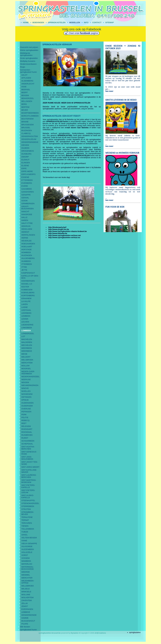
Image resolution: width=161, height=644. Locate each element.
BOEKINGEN (38, 22)
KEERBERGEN (28, 281)
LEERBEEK (26, 313)
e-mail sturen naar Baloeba (77, 128)
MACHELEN (27, 339)
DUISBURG (26, 154)
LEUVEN (25, 322)
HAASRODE (27, 214)
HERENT (25, 232)
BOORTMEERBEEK (30, 113)
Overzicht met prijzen (29, 47)
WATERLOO (27, 564)
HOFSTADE (27, 249)
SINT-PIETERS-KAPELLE (28, 486)
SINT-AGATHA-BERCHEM (28, 448)
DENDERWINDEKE (30, 142)
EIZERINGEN (27, 609)
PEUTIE (25, 417)
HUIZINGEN (27, 255)
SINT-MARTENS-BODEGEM (29, 481)
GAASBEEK (27, 189)
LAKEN (25, 304)
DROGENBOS (28, 151)
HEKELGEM (27, 229)
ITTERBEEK (27, 264)
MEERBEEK (27, 348)
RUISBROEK (27, 435)
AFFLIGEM (26, 78)
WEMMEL (26, 575)
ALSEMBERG (27, 81)
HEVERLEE (26, 241)
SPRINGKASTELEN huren (57, 121)
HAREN (25, 220)
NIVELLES (26, 391)
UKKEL (25, 535)
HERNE (25, 238)
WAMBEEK (26, 561)
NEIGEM (25, 382)
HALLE (24, 217)
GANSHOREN (28, 192)
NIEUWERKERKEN (30, 385)
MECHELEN (27, 345)
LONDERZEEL (28, 333)
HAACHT (25, 211)
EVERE (25, 186)
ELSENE (25, 165)
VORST (25, 555)
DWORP (25, 157)
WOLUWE (26, 595)
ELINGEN (26, 163)
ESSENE (25, 177)
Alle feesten (25, 627)
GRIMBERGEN (28, 203)
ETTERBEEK (27, 180)
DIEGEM (25, 145)
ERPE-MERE (27, 171)
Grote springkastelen (29, 58)
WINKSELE (26, 592)
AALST (24, 75)
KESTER (25, 287)
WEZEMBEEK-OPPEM (28, 582)
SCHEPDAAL (27, 444)
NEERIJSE (26, 379)
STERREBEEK (28, 506)
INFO (86, 22)
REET (24, 423)
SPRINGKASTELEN (57, 22)
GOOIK (25, 201)
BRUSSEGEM (28, 125)
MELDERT (26, 357)
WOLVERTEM (27, 597)
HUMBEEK (26, 261)
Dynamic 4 (75, 633)
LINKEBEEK (27, 328)
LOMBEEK (26, 331)
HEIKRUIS (26, 226)
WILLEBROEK (28, 586)
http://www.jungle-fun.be (59, 229)
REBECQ (25, 420)
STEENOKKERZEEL (30, 503)
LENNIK (25, 319)
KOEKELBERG (28, 293)
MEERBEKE (27, 351)
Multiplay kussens (28, 61)
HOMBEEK (26, 252)
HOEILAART (27, 247)
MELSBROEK (27, 360)
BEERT (25, 92)
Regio (23, 67)
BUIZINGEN (27, 130)
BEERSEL (26, 90)
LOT (23, 336)
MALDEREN (27, 342)
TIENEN (25, 526)
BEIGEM (25, 95)
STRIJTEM (26, 509)
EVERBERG (27, 183)
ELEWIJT (25, 160)
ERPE (24, 168)
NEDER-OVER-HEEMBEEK (28, 373)
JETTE (24, 270)
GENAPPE (26, 195)
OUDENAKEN (27, 403)
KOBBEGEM (27, 290)
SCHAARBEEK (28, 441)
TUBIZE (25, 532)
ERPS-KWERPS (28, 174)
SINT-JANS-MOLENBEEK (27, 458)
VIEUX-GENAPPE (29, 543)
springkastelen (135, 632)
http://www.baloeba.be (58, 233)
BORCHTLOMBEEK (30, 116)
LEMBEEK (26, 316)
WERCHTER (27, 578)
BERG (24, 104)
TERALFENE (27, 517)
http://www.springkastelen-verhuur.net (65, 235)
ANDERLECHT (28, 84)
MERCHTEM (27, 363)
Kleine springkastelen (29, 50)
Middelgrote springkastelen (26, 54)
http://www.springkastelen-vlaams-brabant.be (68, 231)
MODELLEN (75, 22)
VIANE (24, 541)
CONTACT (97, 22)
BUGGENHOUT (28, 621)
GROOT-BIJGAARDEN (28, 207)
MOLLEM (25, 366)
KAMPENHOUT (28, 273)
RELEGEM (26, 426)
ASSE (24, 87)
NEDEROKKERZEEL (31, 377)
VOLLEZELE (27, 552)
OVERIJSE (26, 409)
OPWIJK (25, 400)
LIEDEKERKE (27, 325)
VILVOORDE (27, 546)
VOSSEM (25, 558)
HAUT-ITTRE (27, 223)
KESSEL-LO (27, 284)
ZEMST (25, 606)
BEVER (25, 110)
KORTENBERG (28, 295)
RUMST (25, 438)
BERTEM (25, 107)
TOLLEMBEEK (28, 529)
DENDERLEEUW (29, 139)
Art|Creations (100, 633)
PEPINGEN (26, 412)
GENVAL (25, 198)
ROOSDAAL (27, 432)
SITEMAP (109, 22)
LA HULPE (26, 301)
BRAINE (25, 122)
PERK (24, 414)
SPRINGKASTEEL (65, 135)
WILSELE (26, 589)
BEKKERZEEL (28, 98)
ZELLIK (25, 603)
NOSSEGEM (27, 394)
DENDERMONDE (29, 615)
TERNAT (25, 520)
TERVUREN (27, 523)
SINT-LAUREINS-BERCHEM (29, 476)
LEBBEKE (26, 612)
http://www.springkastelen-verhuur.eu (64, 237)
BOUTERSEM (27, 119)
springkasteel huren (28, 630)
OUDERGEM (27, 406)
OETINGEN (26, 397)
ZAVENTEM (27, 600)
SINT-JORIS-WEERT (30, 467)
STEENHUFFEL (28, 500)
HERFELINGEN (28, 235)
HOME (26, 22)
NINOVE (25, 388)
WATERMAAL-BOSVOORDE (28, 568)
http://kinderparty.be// (57, 227)
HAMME (25, 618)
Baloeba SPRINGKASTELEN (78, 156)
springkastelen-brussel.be (50, 633)
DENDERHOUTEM (30, 136)
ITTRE (24, 267)
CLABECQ (26, 133)
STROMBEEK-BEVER (28, 513)
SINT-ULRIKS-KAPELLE (28, 496)
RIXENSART (27, 429)
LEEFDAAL (26, 310)
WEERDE (26, 572)
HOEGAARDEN (28, 244)
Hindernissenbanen (28, 64)
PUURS (25, 624)
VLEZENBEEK (28, 549)
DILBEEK (25, 148)
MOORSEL (26, 368)
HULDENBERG (28, 258)
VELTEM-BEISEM (29, 538)
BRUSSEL (26, 127)
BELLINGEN (27, 101)
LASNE (25, 307)
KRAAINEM (26, 298)
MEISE (24, 354)
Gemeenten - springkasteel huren (28, 71)
